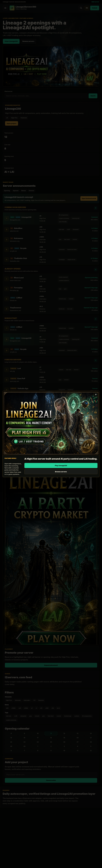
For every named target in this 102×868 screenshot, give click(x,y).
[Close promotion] (96, 395)
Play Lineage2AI (61, 465)
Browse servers (61, 472)
